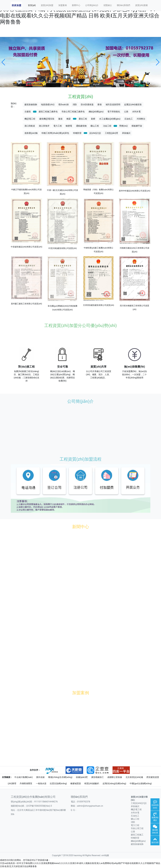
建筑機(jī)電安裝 (47, 119)
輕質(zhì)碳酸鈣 (92, 783)
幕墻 (99, 105)
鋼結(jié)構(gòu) (96, 112)
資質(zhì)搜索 (141, 5)
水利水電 (136, 112)
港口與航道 (30, 126)
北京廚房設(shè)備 (134, 777)
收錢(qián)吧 (82, 777)
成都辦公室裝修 (115, 777)
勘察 (93, 119)
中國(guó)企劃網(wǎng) (141, 783)
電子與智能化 (114, 112)
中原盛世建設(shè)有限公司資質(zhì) (27, 247)
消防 (75, 105)
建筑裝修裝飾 (31, 105)
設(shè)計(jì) (95, 133)
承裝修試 (126, 133)
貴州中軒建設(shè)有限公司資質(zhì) (135, 191)
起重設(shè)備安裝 (133, 105)
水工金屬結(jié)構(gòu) (110, 119)
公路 (126, 112)
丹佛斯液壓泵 (26, 783)
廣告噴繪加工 (98, 777)
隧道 (60, 119)
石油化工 (129, 119)
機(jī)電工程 (30, 119)
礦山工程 (95, 126)
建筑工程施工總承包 (48, 112)
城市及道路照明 (113, 105)
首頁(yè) (32, 5)
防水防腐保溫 (87, 105)
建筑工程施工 (137, 835)
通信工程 (83, 119)
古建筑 (28, 112)
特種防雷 (77, 133)
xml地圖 (105, 855)
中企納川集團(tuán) (23, 777)
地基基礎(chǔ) (48, 105)
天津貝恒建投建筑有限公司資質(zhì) (99, 305)
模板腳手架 (137, 126)
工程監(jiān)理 (111, 133)
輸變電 (69, 126)
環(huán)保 (63, 105)
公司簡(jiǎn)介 (92, 5)
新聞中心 (76, 5)
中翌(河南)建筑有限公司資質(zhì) (63, 248)
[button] (4, 62)
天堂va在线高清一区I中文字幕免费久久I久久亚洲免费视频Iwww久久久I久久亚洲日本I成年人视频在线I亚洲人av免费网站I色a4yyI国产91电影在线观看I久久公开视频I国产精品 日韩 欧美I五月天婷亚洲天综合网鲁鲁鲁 (80, 13)
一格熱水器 (41, 783)
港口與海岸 (44, 126)
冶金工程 (107, 126)
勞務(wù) (123, 126)
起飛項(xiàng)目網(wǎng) (114, 783)
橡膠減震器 (76, 783)
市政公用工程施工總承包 (73, 112)
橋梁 (69, 119)
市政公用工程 (137, 828)
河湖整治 (141, 119)
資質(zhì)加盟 (47, 5)
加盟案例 (63, 5)
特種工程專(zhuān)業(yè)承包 (55, 133)
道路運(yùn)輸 (31, 133)
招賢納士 (108, 5)
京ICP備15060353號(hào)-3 (39, 806)
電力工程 (58, 126)
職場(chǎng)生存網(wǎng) (60, 777)
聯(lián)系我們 (123, 5)
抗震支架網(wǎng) (58, 783)
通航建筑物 (81, 126)
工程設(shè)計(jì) (139, 803)
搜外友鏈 (40, 777)
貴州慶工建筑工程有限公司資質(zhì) (26, 304)
